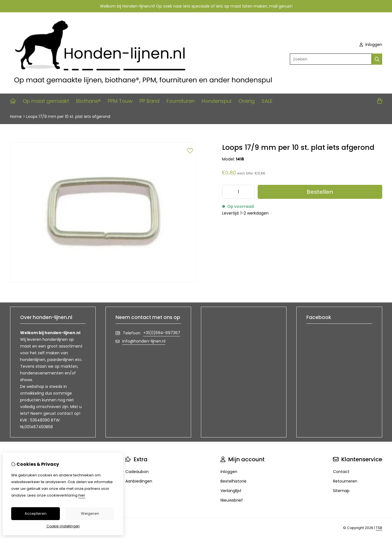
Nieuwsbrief (232, 500)
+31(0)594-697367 (162, 333)
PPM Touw (120, 101)
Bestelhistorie (233, 481)
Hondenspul (217, 101)
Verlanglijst (231, 491)
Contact (341, 472)
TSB (379, 528)
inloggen (371, 45)
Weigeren (90, 513)
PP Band (150, 101)
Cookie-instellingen (63, 526)
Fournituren (181, 101)
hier (82, 495)
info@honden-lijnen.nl (144, 341)
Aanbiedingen (139, 481)
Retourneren (345, 481)
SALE (267, 101)
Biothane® (88, 101)
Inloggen (229, 472)
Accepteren (36, 513)
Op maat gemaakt (46, 101)
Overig (247, 101)
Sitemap (341, 491)
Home (16, 117)
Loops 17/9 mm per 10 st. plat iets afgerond (68, 117)
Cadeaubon (137, 472)
